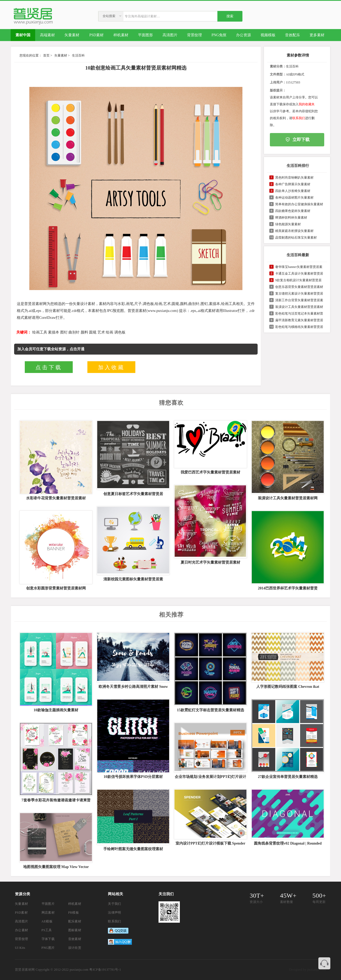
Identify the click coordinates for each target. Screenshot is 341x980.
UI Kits (20, 948)
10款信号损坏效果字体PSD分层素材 (133, 777)
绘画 (109, 332)
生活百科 (78, 55)
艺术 (101, 332)
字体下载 (48, 939)
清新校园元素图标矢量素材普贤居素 (133, 579)
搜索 (230, 16)
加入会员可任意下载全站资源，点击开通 (51, 349)
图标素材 (75, 930)
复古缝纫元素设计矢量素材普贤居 (299, 294)
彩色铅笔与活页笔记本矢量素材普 (299, 314)
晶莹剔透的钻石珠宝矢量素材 (296, 238)
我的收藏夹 (307, 104)
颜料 (84, 332)
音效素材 (75, 939)
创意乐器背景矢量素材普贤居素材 (299, 287)
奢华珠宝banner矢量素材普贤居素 (299, 267)
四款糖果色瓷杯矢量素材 (293, 211)
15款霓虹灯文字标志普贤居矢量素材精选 (210, 710)
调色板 (120, 332)
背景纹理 (22, 939)
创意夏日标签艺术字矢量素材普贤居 (133, 494)
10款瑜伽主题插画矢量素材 (56, 710)
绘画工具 (40, 332)
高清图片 (22, 921)
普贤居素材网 (25, 970)
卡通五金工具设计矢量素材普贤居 (299, 274)
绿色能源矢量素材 (288, 224)
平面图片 (48, 904)
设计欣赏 (75, 948)
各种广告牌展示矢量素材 (293, 184)
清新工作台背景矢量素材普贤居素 (299, 300)
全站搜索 (109, 16)
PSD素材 (21, 913)
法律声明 (115, 913)
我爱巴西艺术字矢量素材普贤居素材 (210, 472)
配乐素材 (75, 921)
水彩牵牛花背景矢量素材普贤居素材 (56, 498)
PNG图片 (48, 948)
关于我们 (115, 904)
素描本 (54, 332)
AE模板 (47, 921)
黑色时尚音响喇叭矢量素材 (294, 178)
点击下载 (49, 367)
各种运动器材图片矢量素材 (294, 198)
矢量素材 (61, 55)
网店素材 (48, 913)
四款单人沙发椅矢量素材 (293, 191)
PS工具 (47, 930)
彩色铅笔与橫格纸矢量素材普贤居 (299, 327)
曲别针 (74, 332)
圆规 (93, 332)
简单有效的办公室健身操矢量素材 (299, 204)
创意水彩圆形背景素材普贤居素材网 (56, 588)
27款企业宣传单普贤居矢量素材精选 (288, 777)
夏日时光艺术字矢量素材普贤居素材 (210, 562)
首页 (46, 55)
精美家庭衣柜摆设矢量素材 (294, 231)
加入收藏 (111, 367)
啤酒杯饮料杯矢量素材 (291, 218)
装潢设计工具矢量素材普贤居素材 (299, 307)
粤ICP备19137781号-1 (105, 970)
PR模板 (74, 913)
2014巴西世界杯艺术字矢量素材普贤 (288, 588)
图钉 (64, 332)
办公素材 (22, 930)
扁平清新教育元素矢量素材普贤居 (299, 320)
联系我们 (299, 118)
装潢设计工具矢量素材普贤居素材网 (288, 498)
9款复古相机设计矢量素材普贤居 (298, 280)
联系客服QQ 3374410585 (324, 963)
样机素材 (75, 904)
